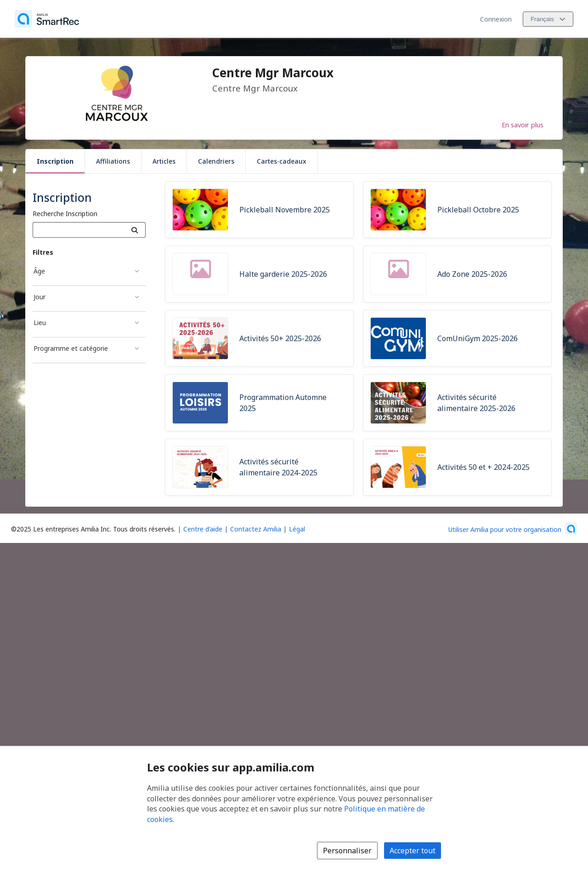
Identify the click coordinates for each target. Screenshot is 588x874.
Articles (164, 161)
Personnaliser (347, 851)
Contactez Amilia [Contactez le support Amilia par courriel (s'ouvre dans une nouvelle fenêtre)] (256, 529)
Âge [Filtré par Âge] (39, 271)
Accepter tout (413, 851)
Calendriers (216, 161)
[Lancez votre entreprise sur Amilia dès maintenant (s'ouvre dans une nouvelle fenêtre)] (513, 529)
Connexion (496, 19)
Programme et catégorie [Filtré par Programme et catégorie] (71, 348)
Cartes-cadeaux (282, 161)
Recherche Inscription (65, 214)
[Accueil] (47, 19)
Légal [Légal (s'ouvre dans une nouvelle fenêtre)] (297, 529)
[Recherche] (135, 230)
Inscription (55, 161)
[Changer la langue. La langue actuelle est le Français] (548, 19)
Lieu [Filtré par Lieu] (40, 323)
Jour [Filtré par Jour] (40, 297)
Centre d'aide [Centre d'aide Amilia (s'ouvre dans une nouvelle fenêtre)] (203, 529)
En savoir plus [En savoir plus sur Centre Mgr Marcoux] (523, 125)
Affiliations (113, 161)
